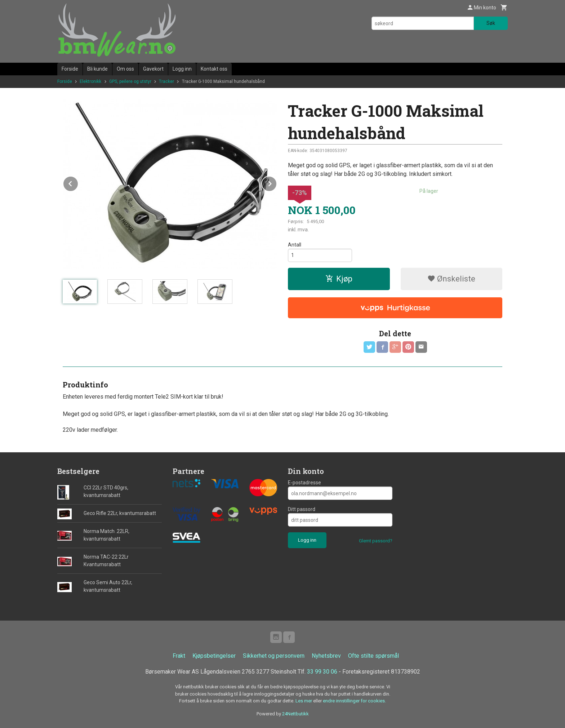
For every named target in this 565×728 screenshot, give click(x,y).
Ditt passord (302, 509)
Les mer (304, 701)
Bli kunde (97, 69)
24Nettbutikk (295, 714)
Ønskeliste (451, 279)
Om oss (125, 69)
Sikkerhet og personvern (274, 656)
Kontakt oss (214, 69)
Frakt (179, 656)
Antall (295, 245)
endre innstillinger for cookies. (354, 701)
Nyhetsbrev (326, 656)
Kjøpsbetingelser (214, 656)
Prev (78, 183)
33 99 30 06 (322, 672)
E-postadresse (304, 483)
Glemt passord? (376, 541)
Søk (491, 23)
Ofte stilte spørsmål (373, 656)
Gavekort (153, 69)
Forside (70, 69)
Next (277, 183)
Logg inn (182, 69)
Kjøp (339, 279)
